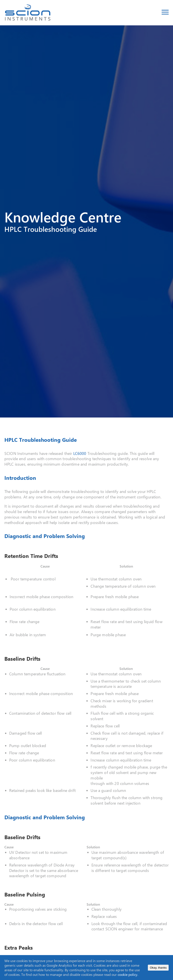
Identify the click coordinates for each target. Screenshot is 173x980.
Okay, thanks (158, 968)
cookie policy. (128, 974)
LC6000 (80, 453)
